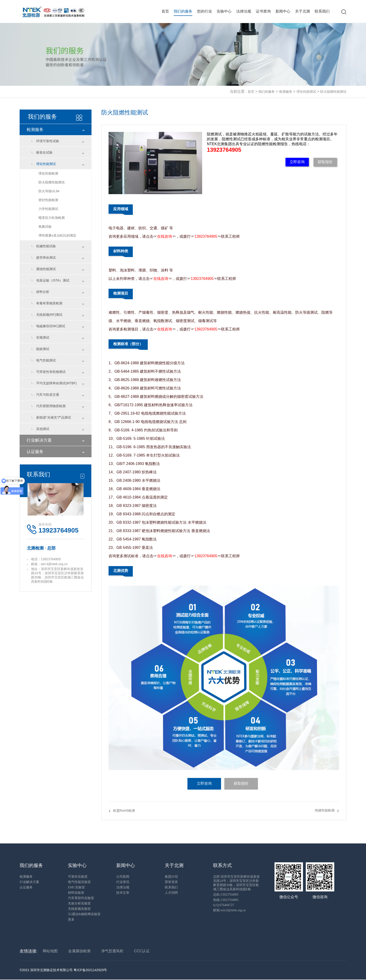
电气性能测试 (46, 360)
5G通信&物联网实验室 (84, 914)
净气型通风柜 (112, 951)
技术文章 (123, 893)
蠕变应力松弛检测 (52, 218)
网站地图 (50, 951)
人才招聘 (171, 893)
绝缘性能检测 (325, 811)
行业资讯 (123, 882)
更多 (71, 920)
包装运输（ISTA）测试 (53, 280)
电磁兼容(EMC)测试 (51, 326)
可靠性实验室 (78, 877)
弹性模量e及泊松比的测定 (57, 235)
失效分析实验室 (79, 904)
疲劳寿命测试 (46, 258)
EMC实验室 (76, 888)
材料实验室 (76, 893)
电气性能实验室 (79, 882)
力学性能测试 (48, 209)
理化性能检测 (48, 173)
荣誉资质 (171, 882)
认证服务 (35, 452)
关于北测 (303, 11)
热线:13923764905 (226, 900)
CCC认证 (142, 951)
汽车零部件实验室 (81, 898)
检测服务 (286, 92)
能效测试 (43, 349)
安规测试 (43, 337)
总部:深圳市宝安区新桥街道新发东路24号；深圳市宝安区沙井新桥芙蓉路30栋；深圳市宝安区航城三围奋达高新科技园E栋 (236, 883)
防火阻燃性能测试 (333, 92)
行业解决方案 (39, 440)
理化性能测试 (306, 92)
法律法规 (244, 11)
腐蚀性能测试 (46, 269)
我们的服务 (183, 11)
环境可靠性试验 (48, 141)
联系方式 (222, 866)
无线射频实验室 (79, 909)
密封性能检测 (48, 200)
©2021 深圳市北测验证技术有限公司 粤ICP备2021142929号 (63, 970)
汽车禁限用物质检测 (51, 406)
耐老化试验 (44, 152)
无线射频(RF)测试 (49, 315)
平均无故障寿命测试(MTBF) (56, 383)
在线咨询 (165, 236)
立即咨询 (297, 162)
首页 (165, 11)
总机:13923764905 (226, 895)
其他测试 (43, 429)
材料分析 (43, 292)
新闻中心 (283, 11)
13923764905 (224, 150)
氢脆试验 (45, 227)
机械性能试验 (46, 246)
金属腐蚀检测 (79, 951)
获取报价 (325, 162)
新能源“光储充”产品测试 (54, 417)
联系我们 (322, 11)
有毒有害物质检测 (49, 303)
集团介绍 (171, 877)
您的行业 (204, 11)
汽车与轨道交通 (48, 395)
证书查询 (263, 11)
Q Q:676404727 (224, 905)
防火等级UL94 (49, 191)
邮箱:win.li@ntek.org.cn (229, 910)
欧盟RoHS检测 (124, 811)
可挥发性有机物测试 (51, 372)
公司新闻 (123, 877)
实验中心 (224, 11)
